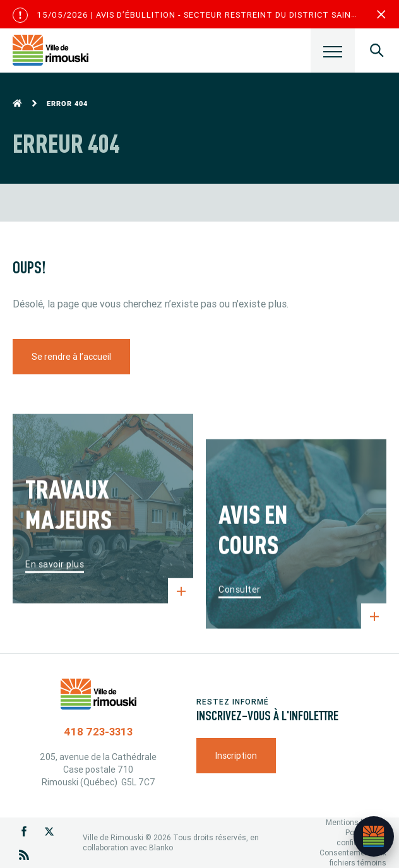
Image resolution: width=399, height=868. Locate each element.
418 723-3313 (98, 732)
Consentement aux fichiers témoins (353, 858)
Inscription (236, 756)
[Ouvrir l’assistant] (374, 836)
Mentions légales (356, 822)
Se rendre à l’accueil (71, 357)
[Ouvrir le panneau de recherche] (377, 51)
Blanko (161, 847)
